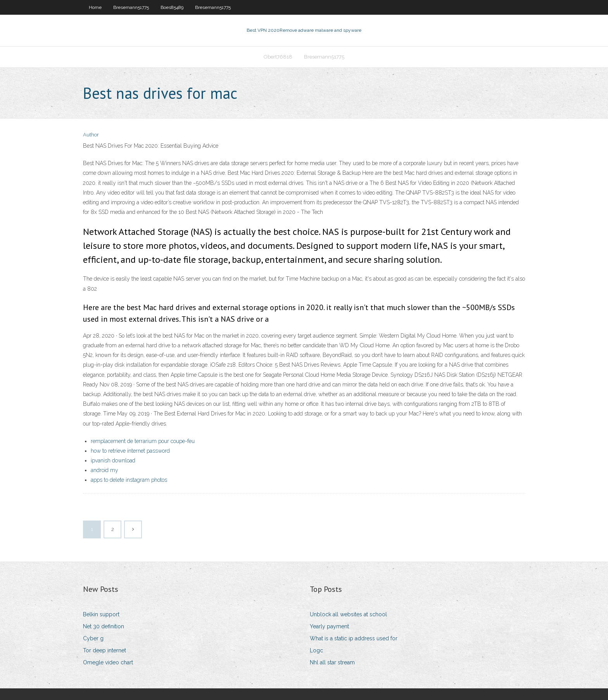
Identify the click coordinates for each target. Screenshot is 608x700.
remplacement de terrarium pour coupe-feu (143, 441)
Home (95, 7)
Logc (316, 650)
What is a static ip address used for (354, 638)
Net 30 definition (104, 626)
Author (91, 135)
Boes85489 (172, 7)
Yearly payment (329, 626)
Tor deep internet (104, 650)
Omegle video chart (108, 662)
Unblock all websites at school (348, 614)
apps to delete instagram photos (129, 480)
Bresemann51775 (131, 7)
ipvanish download (113, 460)
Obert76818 (278, 57)
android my (104, 470)
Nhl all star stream (332, 662)
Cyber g (93, 638)
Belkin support (101, 614)
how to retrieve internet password (130, 451)
